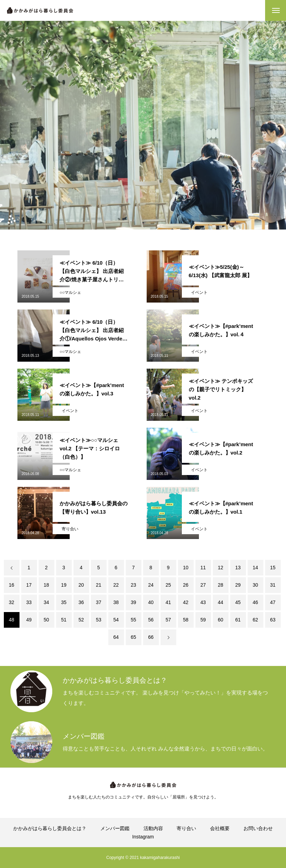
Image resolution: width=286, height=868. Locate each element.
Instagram (143, 837)
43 (203, 602)
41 (168, 602)
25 (168, 585)
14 (255, 568)
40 (151, 602)
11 (203, 568)
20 (81, 585)
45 (238, 602)
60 (221, 620)
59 (203, 620)
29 (238, 585)
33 (29, 602)
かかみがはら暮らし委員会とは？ (50, 828)
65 (133, 637)
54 (116, 620)
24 (151, 585)
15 (273, 568)
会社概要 (220, 828)
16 (11, 585)
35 (64, 602)
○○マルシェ (71, 292)
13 (238, 568)
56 (151, 620)
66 (151, 637)
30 (255, 585)
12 (221, 568)
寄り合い (70, 529)
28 (221, 585)
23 (133, 585)
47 (273, 602)
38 (116, 602)
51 (64, 620)
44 (221, 602)
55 (133, 620)
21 (99, 585)
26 (186, 585)
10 (186, 568)
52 (81, 620)
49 (29, 620)
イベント (199, 292)
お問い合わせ (258, 828)
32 (11, 602)
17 (29, 585)
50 (46, 620)
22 (116, 585)
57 (168, 620)
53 (99, 620)
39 (133, 602)
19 (64, 585)
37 (99, 602)
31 (273, 585)
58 (186, 620)
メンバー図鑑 (115, 828)
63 (273, 620)
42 (186, 602)
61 (238, 620)
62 (255, 620)
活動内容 (153, 828)
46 (255, 602)
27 (203, 585)
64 (116, 637)
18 (46, 585)
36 (81, 602)
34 (46, 602)
